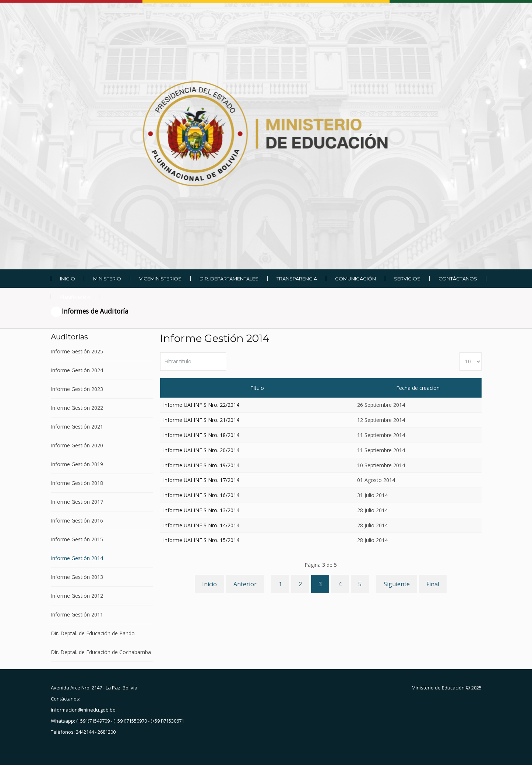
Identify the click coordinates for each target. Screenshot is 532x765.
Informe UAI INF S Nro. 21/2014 (201, 420)
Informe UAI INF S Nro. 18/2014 (201, 435)
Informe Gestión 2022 (77, 408)
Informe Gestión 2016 (77, 521)
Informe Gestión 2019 (77, 464)
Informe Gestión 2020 (77, 445)
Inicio (209, 584)
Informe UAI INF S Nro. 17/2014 (201, 480)
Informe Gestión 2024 (77, 370)
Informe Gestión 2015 (77, 539)
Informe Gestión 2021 (77, 427)
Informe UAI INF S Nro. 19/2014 (201, 465)
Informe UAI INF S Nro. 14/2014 (201, 525)
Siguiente (397, 584)
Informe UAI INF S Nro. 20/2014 (201, 450)
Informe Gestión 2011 (77, 614)
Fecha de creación (418, 388)
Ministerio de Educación (438, 688)
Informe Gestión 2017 (77, 502)
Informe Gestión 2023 (77, 389)
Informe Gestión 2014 (77, 558)
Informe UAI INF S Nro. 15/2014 (201, 540)
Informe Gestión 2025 (77, 352)
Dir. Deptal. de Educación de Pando (93, 633)
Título (257, 388)
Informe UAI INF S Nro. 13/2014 (201, 510)
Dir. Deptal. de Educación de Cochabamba (101, 652)
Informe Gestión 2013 (77, 577)
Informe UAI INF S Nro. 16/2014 (201, 495)
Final (433, 584)
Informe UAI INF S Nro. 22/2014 (201, 405)
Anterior (245, 584)
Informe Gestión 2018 (77, 483)
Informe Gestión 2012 (77, 596)
